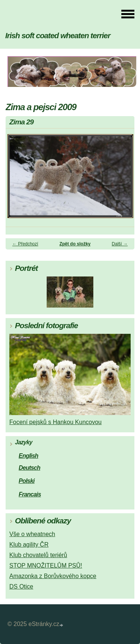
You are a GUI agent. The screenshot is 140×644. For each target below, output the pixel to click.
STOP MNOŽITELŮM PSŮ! (46, 566)
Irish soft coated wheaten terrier (58, 35)
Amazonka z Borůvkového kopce (53, 576)
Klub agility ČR (29, 545)
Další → (120, 244)
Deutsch (29, 468)
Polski (27, 481)
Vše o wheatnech (32, 534)
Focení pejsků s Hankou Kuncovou (55, 422)
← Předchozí (25, 244)
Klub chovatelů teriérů (38, 555)
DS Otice (21, 586)
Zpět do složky (75, 244)
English (28, 456)
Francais (30, 494)
